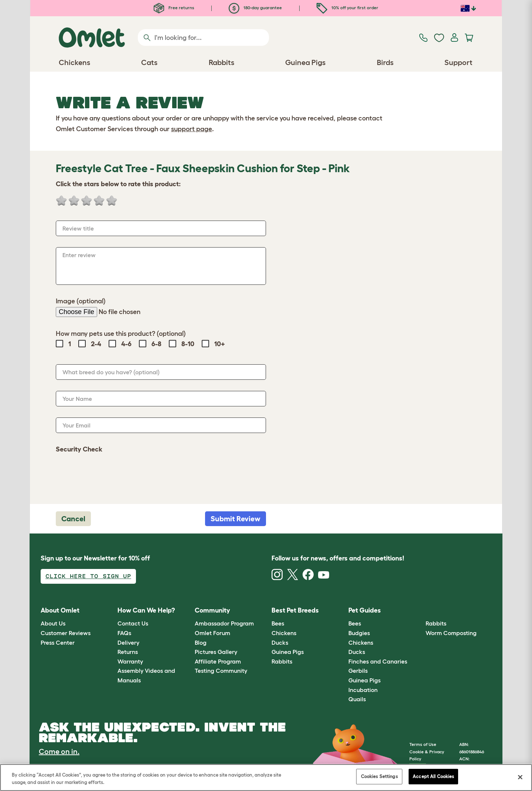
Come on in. (59, 751)
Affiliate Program (218, 661)
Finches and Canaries (378, 661)
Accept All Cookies (433, 776)
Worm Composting (451, 633)
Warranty (130, 661)
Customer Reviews (66, 633)
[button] (420, 611)
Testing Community (221, 671)
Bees (278, 623)
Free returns (174, 8)
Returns (128, 652)
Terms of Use (423, 744)
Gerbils (358, 671)
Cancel (73, 519)
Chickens (284, 633)
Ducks (280, 642)
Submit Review (236, 519)
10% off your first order (347, 8)
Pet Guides (365, 610)
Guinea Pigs (288, 652)
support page (192, 129)
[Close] (520, 777)
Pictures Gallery (216, 652)
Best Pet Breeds (295, 610)
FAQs (124, 633)
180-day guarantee (255, 8)
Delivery (128, 642)
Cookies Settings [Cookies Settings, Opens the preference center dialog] (379, 776)
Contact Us (133, 623)
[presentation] (112, 475)
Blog (201, 642)
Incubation (363, 690)
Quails (357, 699)
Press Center (58, 642)
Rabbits (282, 661)
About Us (53, 623)
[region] (266, 778)
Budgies (359, 633)
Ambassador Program (224, 623)
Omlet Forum (212, 633)
